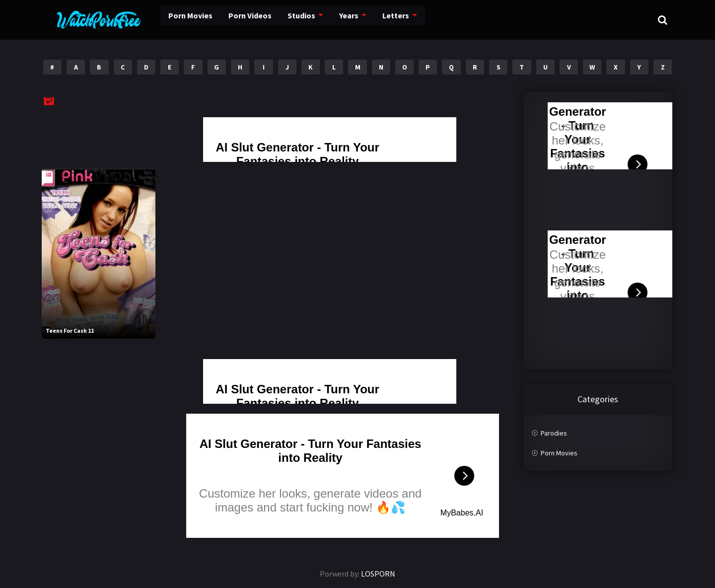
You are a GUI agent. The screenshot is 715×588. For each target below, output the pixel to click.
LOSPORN (378, 574)
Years (321, 20)
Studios (274, 20)
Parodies (554, 433)
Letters (367, 20)
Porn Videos (224, 20)
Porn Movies (166, 20)
